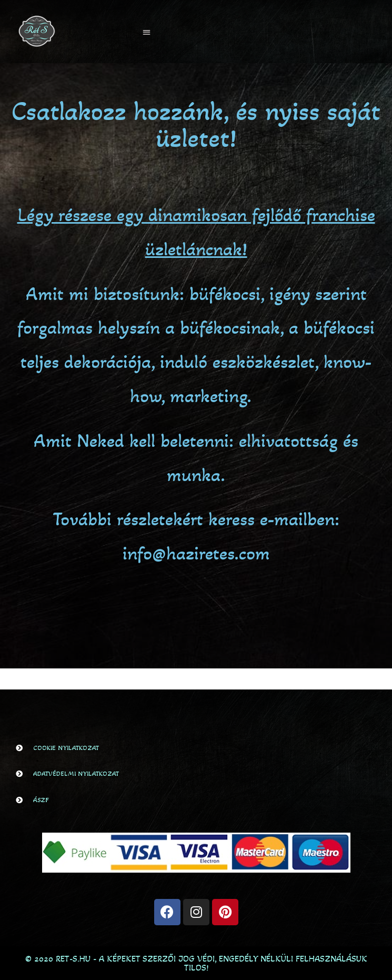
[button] (147, 32)
